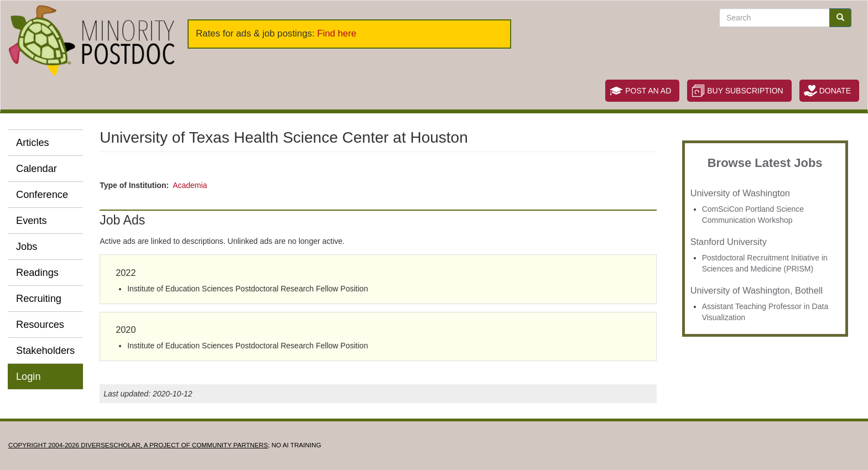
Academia (190, 185)
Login (28, 377)
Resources (40, 325)
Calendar (37, 169)
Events (32, 221)
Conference (42, 195)
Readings (37, 273)
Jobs (27, 247)
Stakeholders (45, 351)
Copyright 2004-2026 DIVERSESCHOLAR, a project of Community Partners (138, 445)
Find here (337, 33)
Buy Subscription (745, 91)
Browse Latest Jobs (765, 163)
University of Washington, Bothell (757, 290)
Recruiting (39, 299)
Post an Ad (648, 91)
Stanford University (729, 242)
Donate (835, 91)
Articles (33, 143)
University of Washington (740, 193)
